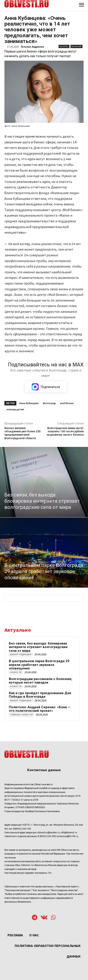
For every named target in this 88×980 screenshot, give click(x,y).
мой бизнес (67, 403)
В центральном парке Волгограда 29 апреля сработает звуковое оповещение (39, 665)
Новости (16, 672)
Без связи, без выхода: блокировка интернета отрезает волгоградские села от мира (38, 647)
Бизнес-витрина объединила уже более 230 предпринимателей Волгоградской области (22, 433)
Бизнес (64, 46)
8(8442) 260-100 (22, 829)
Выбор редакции (21, 654)
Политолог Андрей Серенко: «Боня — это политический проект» (40, 709)
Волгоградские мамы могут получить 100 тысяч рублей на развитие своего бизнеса (65, 432)
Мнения (77, 46)
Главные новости (21, 715)
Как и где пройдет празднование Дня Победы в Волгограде (40, 695)
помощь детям (15, 409)
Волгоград (49, 403)
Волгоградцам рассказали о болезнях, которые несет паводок (41, 681)
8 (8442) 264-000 (47, 836)
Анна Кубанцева (29, 403)
